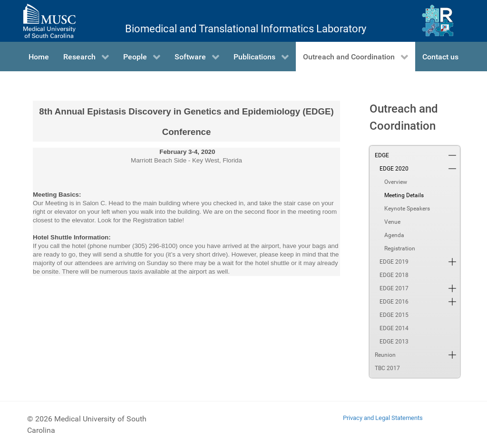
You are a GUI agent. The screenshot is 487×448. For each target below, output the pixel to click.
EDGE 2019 (394, 262)
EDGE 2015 (394, 315)
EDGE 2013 (394, 342)
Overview (396, 182)
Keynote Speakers (407, 209)
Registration (400, 248)
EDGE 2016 (394, 302)
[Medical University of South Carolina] (49, 21)
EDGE (382, 155)
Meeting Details (404, 195)
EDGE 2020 (394, 169)
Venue (392, 222)
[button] (452, 155)
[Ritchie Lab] (438, 21)
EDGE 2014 (394, 328)
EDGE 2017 (394, 288)
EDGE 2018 (394, 275)
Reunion (385, 355)
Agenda (394, 235)
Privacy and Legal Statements (383, 418)
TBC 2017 (387, 368)
